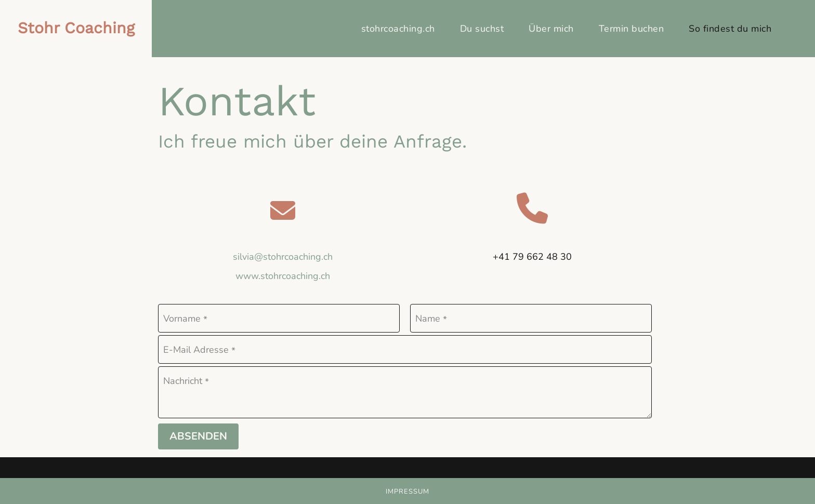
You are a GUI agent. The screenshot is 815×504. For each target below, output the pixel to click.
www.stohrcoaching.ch (283, 276)
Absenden (198, 436)
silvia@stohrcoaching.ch (283, 257)
